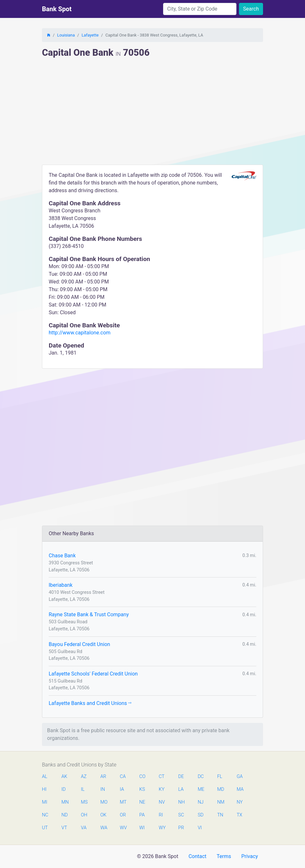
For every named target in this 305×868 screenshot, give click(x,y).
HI (44, 789)
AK (64, 777)
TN (220, 815)
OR (123, 815)
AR (103, 777)
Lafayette (90, 35)
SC (181, 815)
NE (142, 802)
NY (240, 802)
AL (45, 777)
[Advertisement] (152, 117)
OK (103, 815)
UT (45, 828)
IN (103, 789)
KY (162, 789)
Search (251, 9)
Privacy (250, 856)
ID (64, 789)
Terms (224, 856)
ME (201, 789)
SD (201, 815)
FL (220, 777)
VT (64, 828)
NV (162, 802)
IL (83, 789)
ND (65, 815)
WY (162, 828)
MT (123, 802)
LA (181, 789)
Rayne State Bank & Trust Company (89, 614)
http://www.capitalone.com (80, 333)
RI (161, 815)
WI (142, 828)
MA (240, 789)
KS (142, 789)
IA (122, 789)
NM (220, 802)
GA (240, 777)
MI (45, 802)
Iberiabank (61, 585)
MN (65, 802)
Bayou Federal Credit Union (79, 644)
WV (123, 828)
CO (142, 777)
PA (142, 815)
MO (103, 802)
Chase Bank (62, 556)
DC (201, 777)
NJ (201, 802)
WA (103, 828)
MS (84, 802)
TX (239, 815)
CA (123, 777)
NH (181, 802)
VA (84, 828)
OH (84, 815)
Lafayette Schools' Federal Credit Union (93, 674)
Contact (197, 856)
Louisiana (66, 35)
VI (200, 828)
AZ (84, 777)
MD (220, 789)
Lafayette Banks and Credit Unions (90, 703)
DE (181, 777)
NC (45, 815)
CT (162, 777)
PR (181, 828)
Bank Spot (57, 9)
